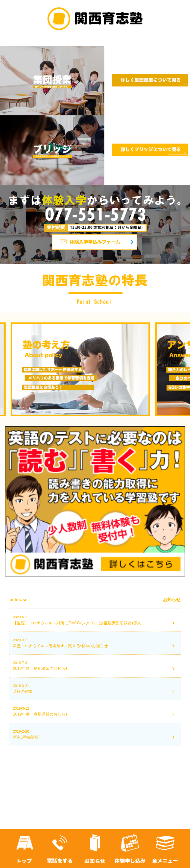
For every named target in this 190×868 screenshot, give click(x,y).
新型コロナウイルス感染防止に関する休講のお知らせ (60, 646)
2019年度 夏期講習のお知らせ (41, 668)
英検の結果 (23, 691)
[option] (95, 369)
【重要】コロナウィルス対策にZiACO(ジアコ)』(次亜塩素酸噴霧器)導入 (77, 623)
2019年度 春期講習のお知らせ (41, 714)
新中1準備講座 (26, 737)
